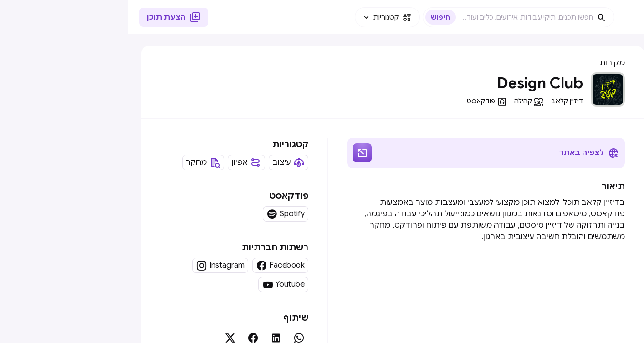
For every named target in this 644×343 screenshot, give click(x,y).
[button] (260, 17)
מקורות (484, 63)
